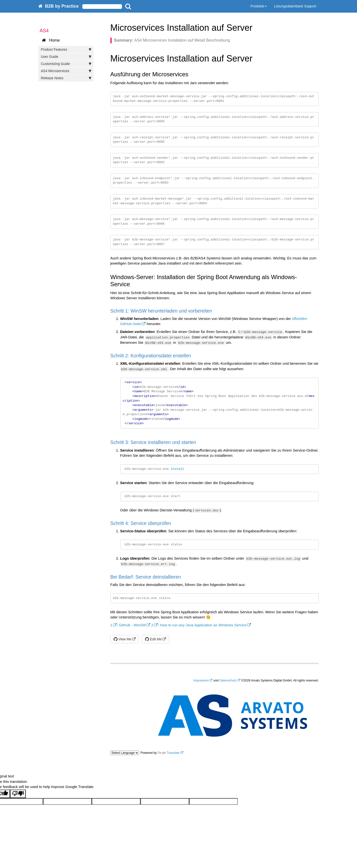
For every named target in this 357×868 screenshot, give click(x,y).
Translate (169, 753)
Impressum (201, 680)
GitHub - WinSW (132, 625)
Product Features (66, 49)
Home (51, 40)
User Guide (66, 57)
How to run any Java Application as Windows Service (203, 625)
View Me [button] (123, 639)
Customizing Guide (66, 64)
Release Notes (66, 78)
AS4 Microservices (66, 71)
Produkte (259, 6)
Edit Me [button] (153, 639)
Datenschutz (228, 680)
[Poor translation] (18, 794)
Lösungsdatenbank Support (295, 6)
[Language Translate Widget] (125, 753)
